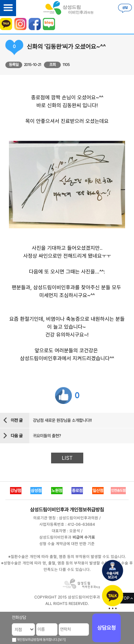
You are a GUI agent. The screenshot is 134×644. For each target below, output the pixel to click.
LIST (67, 458)
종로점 (77, 491)
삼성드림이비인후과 (49, 510)
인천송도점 (118, 490)
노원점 (57, 491)
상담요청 (106, 628)
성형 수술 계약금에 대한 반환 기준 (67, 544)
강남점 (16, 491)
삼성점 (36, 491)
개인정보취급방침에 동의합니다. (37, 640)
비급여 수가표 (84, 537)
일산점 (98, 491)
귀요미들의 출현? (47, 436)
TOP (125, 598)
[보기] (62, 640)
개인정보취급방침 (87, 510)
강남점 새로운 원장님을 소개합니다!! (62, 420)
